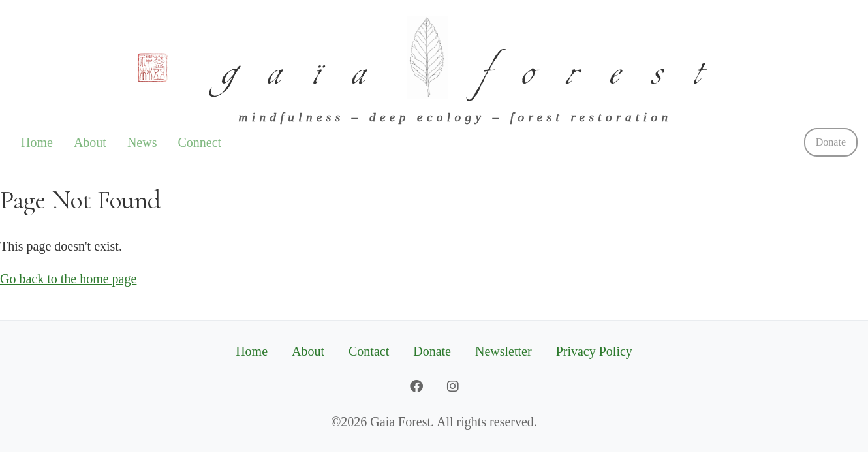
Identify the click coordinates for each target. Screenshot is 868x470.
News (142, 142)
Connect (199, 142)
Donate (831, 142)
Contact (369, 351)
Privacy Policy (594, 351)
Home (37, 142)
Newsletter (504, 351)
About (90, 142)
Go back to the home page (68, 279)
